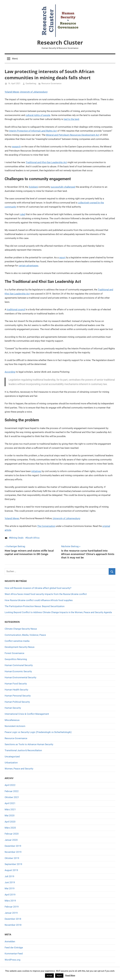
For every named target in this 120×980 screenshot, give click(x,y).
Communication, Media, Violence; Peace (25, 635)
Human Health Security (16, 690)
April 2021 (10, 803)
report (62, 257)
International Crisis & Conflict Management (27, 714)
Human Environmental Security (20, 677)
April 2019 (10, 895)
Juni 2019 (10, 882)
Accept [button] (49, 976)
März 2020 (10, 828)
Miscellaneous (12, 720)
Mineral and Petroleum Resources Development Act (73, 135)
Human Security (13, 708)
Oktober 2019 (12, 858)
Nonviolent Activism (15, 726)
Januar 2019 (11, 913)
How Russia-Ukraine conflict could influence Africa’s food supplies (39, 600)
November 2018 (13, 925)
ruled (23, 214)
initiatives (36, 471)
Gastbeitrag (31, 83)
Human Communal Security (19, 665)
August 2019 (11, 870)
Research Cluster (60, 42)
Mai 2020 (10, 815)
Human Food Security (16, 684)
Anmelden (10, 941)
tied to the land (71, 119)
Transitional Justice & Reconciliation (23, 750)
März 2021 (10, 809)
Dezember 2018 (13, 919)
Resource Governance (51, 83)
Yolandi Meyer (12, 92)
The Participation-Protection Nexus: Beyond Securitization (35, 606)
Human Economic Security (18, 671)
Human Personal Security (18, 696)
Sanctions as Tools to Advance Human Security (29, 744)
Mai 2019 (10, 888)
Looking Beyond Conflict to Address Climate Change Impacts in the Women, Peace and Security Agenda (58, 612)
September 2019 (13, 864)
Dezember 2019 (13, 846)
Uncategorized (12, 757)
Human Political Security (17, 702)
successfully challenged (63, 187)
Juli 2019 (9, 876)
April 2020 (10, 822)
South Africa (33, 538)
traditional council (16, 309)
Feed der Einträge (14, 948)
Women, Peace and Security (19, 769)
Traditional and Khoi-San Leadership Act (46, 162)
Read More (70, 975)
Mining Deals (17, 538)
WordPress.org (13, 960)
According (10, 372)
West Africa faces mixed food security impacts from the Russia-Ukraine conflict (46, 594)
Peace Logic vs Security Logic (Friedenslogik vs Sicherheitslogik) (38, 732)
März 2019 (10, 901)
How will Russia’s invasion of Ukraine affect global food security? (38, 588)
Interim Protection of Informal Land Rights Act (33, 131)
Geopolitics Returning (16, 659)
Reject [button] (59, 976)
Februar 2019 (12, 907)
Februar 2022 (12, 791)
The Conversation (46, 526)
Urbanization (11, 763)
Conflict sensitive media (17, 641)
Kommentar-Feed (14, 954)
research (16, 147)
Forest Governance (14, 653)
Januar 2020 (11, 840)
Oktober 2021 (12, 797)
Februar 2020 (12, 834)
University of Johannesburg (34, 92)
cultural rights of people (38, 115)
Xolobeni (33, 187)
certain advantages (28, 266)
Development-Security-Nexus (20, 647)
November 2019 (13, 852)
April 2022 (10, 785)
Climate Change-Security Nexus (21, 629)
